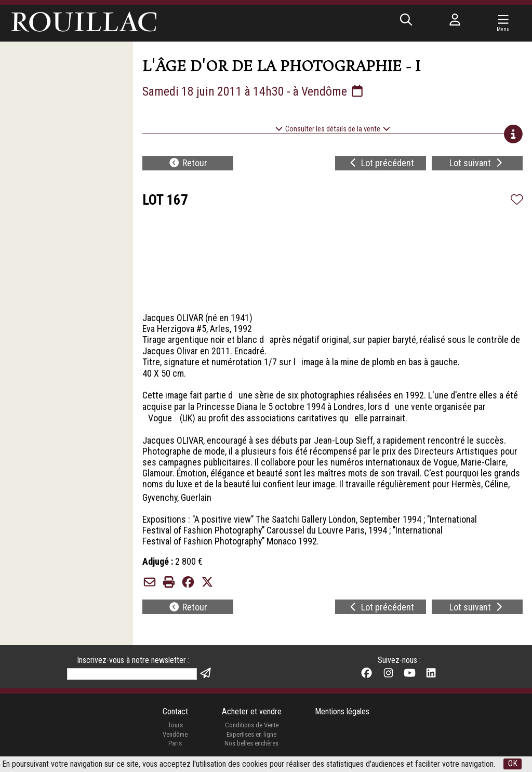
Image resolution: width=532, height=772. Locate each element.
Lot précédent (381, 163)
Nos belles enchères (251, 744)
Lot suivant (477, 163)
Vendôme (175, 735)
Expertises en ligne (251, 735)
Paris (175, 744)
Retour (188, 163)
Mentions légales (342, 713)
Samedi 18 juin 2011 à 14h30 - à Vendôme (254, 91)
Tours (175, 726)
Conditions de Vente (252, 726)
